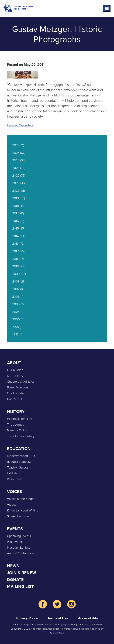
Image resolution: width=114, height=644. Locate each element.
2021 (15, 183)
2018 (15, 206)
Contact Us (14, 399)
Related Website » (20, 125)
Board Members (18, 387)
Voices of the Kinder (21, 499)
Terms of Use (58, 618)
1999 (16, 327)
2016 (16, 221)
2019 (16, 198)
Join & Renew (22, 573)
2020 (16, 191)
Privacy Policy (27, 618)
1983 (15, 334)
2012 (15, 251)
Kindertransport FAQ (21, 456)
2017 (15, 213)
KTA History (15, 376)
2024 (16, 160)
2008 (16, 281)
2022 (16, 175)
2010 (16, 266)
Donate (15, 580)
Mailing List (20, 586)
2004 (16, 312)
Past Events (15, 542)
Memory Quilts (17, 430)
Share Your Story (18, 516)
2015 (15, 228)
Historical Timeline (20, 419)
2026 (16, 145)
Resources (14, 479)
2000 (16, 319)
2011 (15, 259)
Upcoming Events (19, 536)
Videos (12, 505)
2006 (16, 297)
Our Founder (16, 393)
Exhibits (12, 473)
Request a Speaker (20, 462)
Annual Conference (20, 553)
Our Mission (15, 370)
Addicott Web (57, 633)
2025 (16, 153)
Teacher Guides (18, 467)
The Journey (16, 425)
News (13, 566)
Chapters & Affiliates (21, 382)
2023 (16, 168)
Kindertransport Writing (23, 510)
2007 (16, 289)
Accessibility (88, 618)
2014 (15, 236)
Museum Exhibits (18, 548)
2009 (16, 274)
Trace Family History (21, 436)
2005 (16, 304)
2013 (15, 244)
